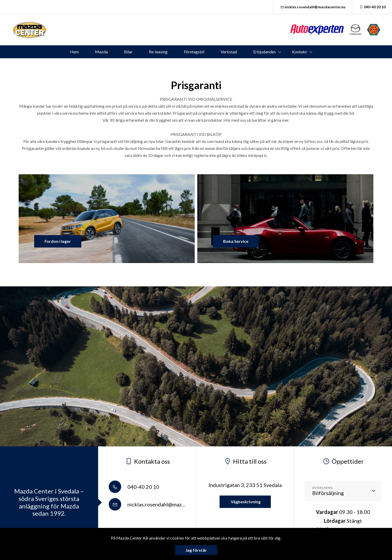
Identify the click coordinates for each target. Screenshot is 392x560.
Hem (74, 52)
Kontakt (299, 52)
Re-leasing (158, 52)
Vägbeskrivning (245, 502)
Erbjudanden (264, 52)
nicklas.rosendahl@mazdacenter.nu (313, 7)
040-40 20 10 (372, 7)
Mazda (101, 52)
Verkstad (229, 52)
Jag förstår (196, 550)
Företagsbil (194, 52)
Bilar (128, 52)
